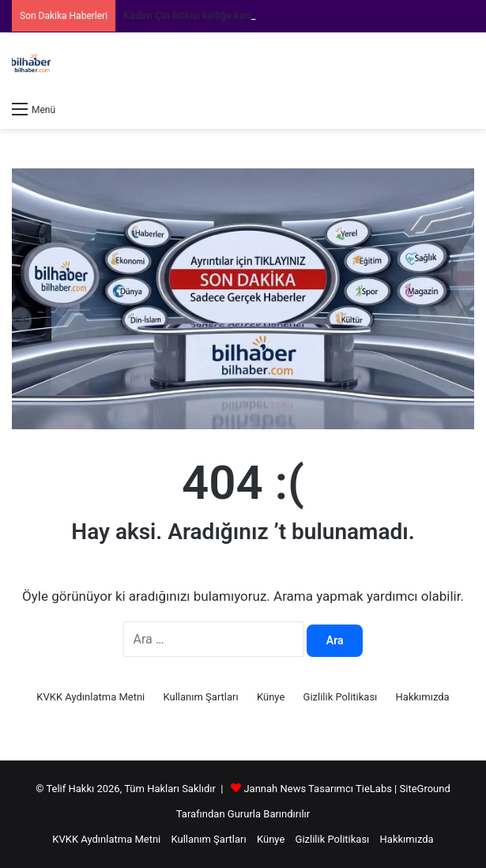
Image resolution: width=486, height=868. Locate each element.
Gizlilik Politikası (341, 697)
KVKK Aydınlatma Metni (90, 697)
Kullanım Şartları (201, 697)
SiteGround (425, 789)
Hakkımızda (423, 697)
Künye (271, 697)
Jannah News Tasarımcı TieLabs (317, 789)
